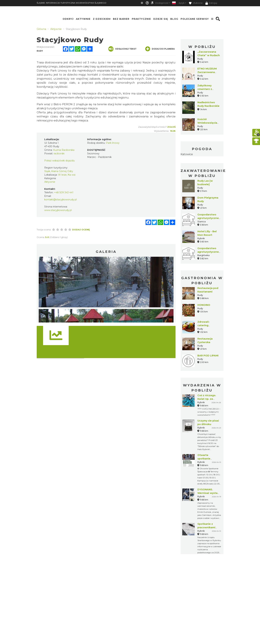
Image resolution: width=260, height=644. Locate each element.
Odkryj (68, 19)
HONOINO (204, 305)
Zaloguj (211, 3)
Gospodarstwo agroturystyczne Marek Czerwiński (209, 252)
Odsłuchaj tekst (122, 49)
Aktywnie (83, 19)
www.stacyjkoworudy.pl (58, 210)
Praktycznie (141, 19)
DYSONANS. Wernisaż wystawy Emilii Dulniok (209, 493)
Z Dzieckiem (102, 19)
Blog (174, 19)
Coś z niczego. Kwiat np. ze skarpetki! (207, 399)
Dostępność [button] (162, 3)
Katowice (187, 154)
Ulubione (196, 3)
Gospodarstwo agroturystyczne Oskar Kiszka (208, 218)
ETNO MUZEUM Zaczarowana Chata (207, 72)
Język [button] (181, 3)
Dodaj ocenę (81, 230)
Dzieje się (161, 19)
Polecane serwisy (195, 19)
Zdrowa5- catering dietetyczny (205, 325)
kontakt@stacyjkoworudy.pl (60, 200)
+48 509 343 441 (64, 192)
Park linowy (113, 143)
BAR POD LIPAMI (208, 356)
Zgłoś (171, 127)
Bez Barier (121, 19)
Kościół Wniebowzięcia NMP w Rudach (207, 123)
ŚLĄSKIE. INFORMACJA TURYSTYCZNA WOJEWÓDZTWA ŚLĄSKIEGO (72, 3)
